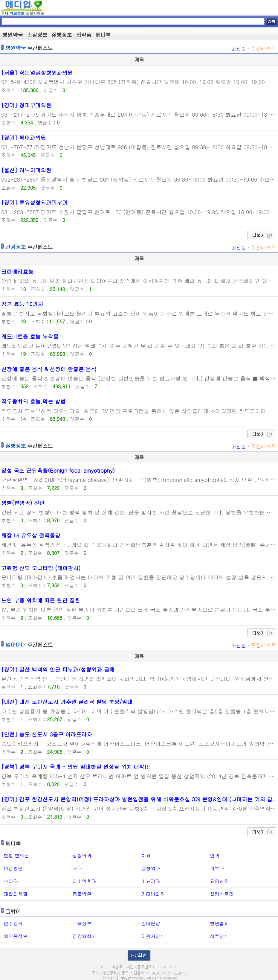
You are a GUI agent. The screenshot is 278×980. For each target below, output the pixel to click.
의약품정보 (16, 936)
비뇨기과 (151, 881)
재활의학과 (16, 894)
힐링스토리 (222, 894)
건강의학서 (84, 936)
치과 (146, 855)
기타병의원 (153, 894)
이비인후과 (84, 881)
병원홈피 (219, 923)
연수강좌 (13, 923)
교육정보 (82, 923)
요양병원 (219, 881)
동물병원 (82, 894)
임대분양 (151, 923)
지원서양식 (153, 936)
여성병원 (13, 868)
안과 (215, 855)
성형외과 (82, 855)
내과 (77, 868)
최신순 (239, 49)
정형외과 (151, 868)
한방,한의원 (16, 855)
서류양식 (219, 936)
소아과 (11, 881)
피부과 (217, 868)
